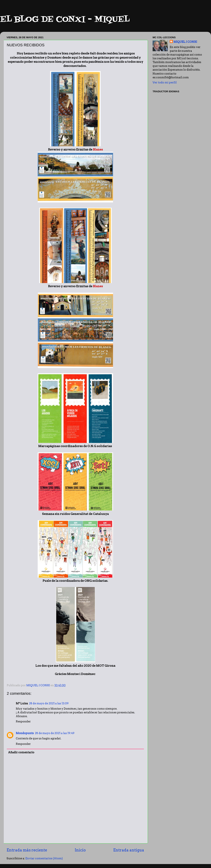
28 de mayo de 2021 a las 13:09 (49, 703)
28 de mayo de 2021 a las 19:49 (55, 733)
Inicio (80, 850)
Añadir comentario (21, 752)
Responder (23, 721)
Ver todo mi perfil (165, 82)
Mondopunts (25, 733)
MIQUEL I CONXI (185, 42)
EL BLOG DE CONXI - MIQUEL (65, 20)
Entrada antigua (129, 850)
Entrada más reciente (27, 850)
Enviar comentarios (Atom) (44, 858)
